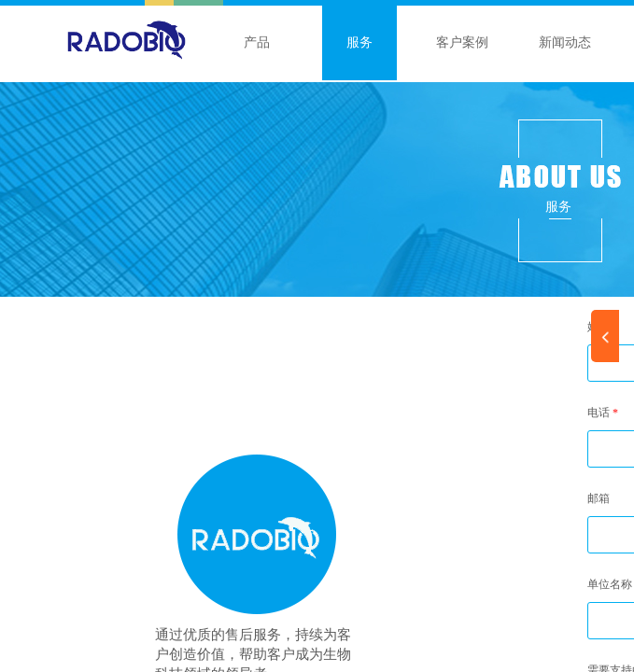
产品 (257, 42)
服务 (359, 42)
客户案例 (462, 42)
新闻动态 (565, 42)
